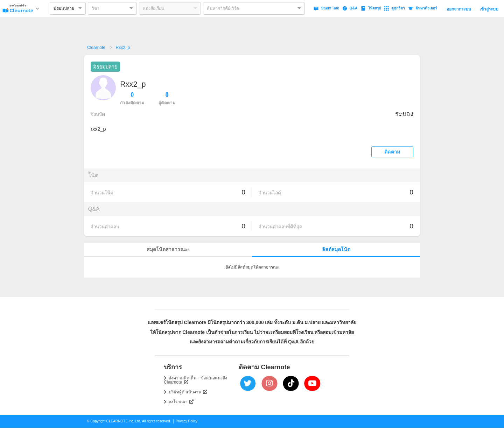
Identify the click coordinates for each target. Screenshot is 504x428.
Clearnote (96, 48)
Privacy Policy (187, 421)
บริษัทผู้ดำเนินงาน (188, 392)
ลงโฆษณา (181, 402)
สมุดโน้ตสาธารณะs (168, 249)
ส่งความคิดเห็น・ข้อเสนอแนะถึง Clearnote (195, 380)
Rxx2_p (123, 48)
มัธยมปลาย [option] (64, 8)
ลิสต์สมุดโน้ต (336, 249)
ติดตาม (392, 152)
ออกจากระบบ (459, 9)
